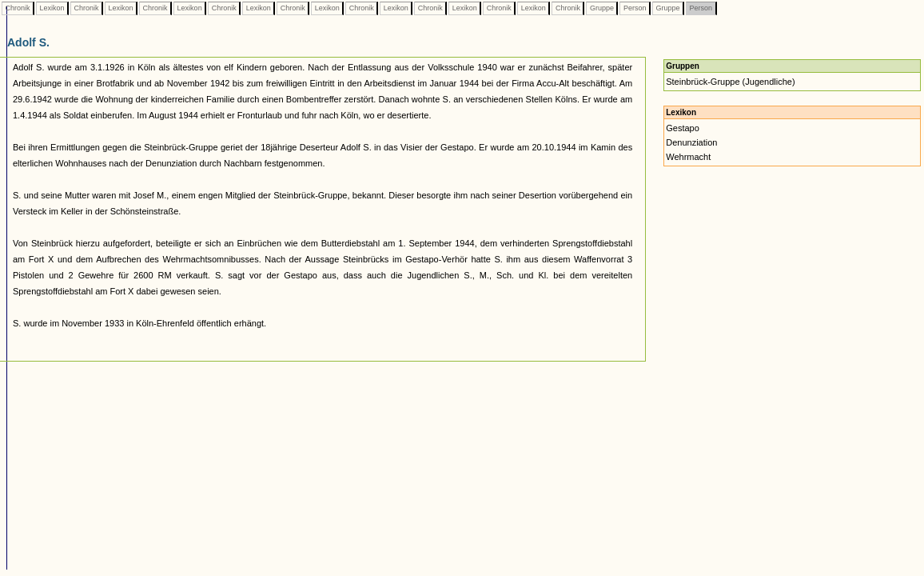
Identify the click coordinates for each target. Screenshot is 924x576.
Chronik (18, 8)
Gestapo (683, 128)
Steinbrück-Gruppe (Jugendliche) (730, 82)
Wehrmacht (688, 157)
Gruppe (601, 8)
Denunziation (691, 142)
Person (635, 8)
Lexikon (52, 8)
